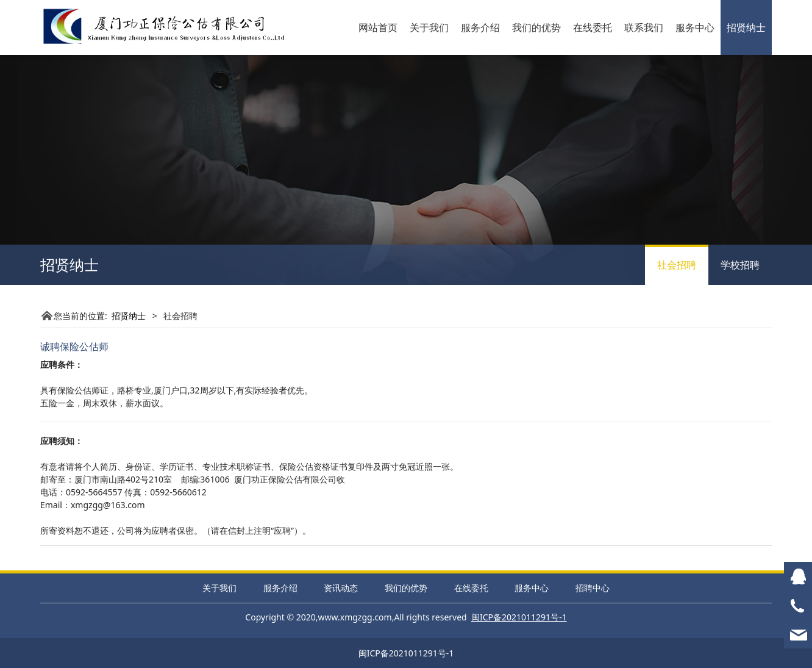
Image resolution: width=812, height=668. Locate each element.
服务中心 (695, 27)
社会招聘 (677, 265)
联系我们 (644, 27)
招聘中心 (593, 588)
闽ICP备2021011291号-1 (406, 653)
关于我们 (429, 27)
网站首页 (378, 27)
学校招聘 (740, 265)
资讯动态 (341, 588)
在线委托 (593, 27)
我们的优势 (536, 27)
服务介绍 (480, 27)
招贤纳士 (746, 27)
